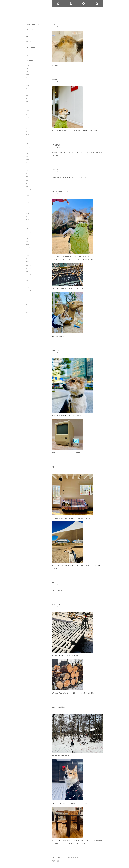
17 (73, 857)
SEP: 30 (29, 141)
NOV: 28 (29, 177)
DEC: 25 (29, 216)
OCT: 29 (29, 265)
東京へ (53, 467)
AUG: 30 (29, 144)
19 (77, 857)
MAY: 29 (29, 153)
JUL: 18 (28, 232)
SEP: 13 (29, 304)
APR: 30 (29, 71)
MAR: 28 (29, 202)
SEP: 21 (29, 183)
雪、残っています (57, 604)
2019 (28, 298)
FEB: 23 (28, 248)
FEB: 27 (28, 120)
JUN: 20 (29, 235)
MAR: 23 (29, 245)
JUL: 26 (28, 189)
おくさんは (55, 170)
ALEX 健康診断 (56, 145)
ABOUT (28, 52)
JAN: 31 (29, 81)
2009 (28, 309)
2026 (28, 65)
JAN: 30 (29, 166)
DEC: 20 (29, 259)
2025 (28, 86)
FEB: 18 (28, 290)
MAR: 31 (29, 117)
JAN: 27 (29, 208)
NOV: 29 (29, 219)
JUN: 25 (29, 193)
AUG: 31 (29, 101)
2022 (28, 213)
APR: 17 (29, 284)
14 (67, 857)
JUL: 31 (28, 104)
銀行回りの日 (55, 350)
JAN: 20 (29, 251)
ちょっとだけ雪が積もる (58, 707)
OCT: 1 (28, 301)
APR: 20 (29, 199)
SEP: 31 (29, 98)
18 (75, 857)
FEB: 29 (28, 78)
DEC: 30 (29, 89)
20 (80, 857)
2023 (28, 171)
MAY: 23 (29, 196)
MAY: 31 (29, 111)
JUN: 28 (29, 150)
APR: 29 (29, 156)
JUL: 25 (28, 274)
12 (62, 857)
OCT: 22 (29, 222)
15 (69, 857)
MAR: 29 (29, 160)
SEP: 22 (29, 226)
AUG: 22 (29, 229)
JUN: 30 (29, 108)
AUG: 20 (29, 186)
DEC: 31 (29, 131)
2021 (28, 256)
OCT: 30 (29, 180)
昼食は (53, 583)
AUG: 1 (28, 312)
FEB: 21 (28, 205)
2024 (28, 128)
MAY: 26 (29, 238)
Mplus (30, 30)
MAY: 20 (29, 68)
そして (53, 24)
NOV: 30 (29, 134)
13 (65, 857)
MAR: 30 (29, 75)
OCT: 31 (29, 95)
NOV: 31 (29, 92)
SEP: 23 (29, 268)
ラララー (54, 79)
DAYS (28, 55)
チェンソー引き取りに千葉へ (60, 192)
